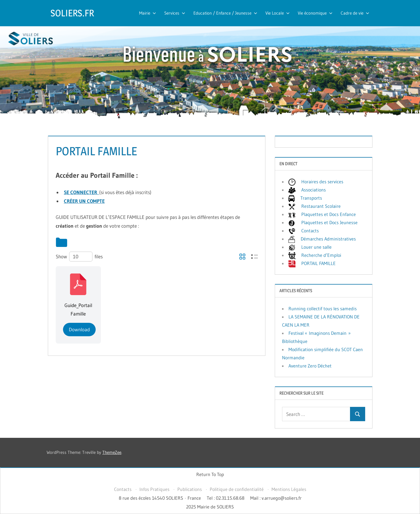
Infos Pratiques (154, 489)
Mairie (148, 13)
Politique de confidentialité (237, 489)
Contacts (123, 489)
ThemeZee (112, 452)
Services (175, 13)
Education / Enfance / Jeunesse (225, 13)
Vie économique (315, 13)
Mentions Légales (289, 489)
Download (79, 329)
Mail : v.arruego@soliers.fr (276, 498)
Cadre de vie (355, 13)
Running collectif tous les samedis (323, 309)
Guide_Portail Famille (78, 310)
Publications (190, 489)
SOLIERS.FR (72, 13)
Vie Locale (278, 13)
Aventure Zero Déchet (310, 366)
